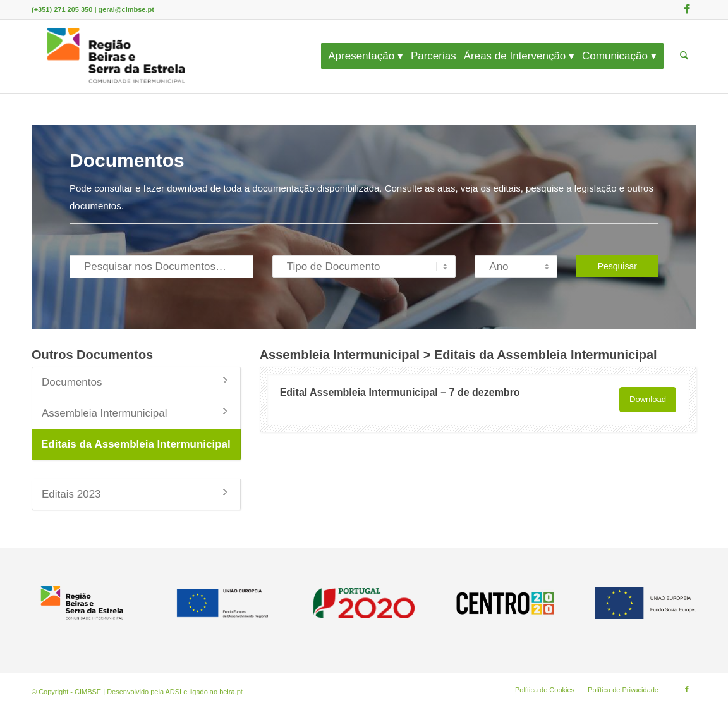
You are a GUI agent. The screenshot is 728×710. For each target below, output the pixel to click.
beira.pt (231, 692)
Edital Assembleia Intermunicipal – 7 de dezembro (400, 392)
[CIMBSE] (116, 56)
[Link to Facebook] (687, 9)
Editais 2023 (71, 494)
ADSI (174, 692)
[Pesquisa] (684, 56)
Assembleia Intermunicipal (104, 413)
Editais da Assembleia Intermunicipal (136, 444)
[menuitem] (370, 56)
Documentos (72, 382)
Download (648, 399)
